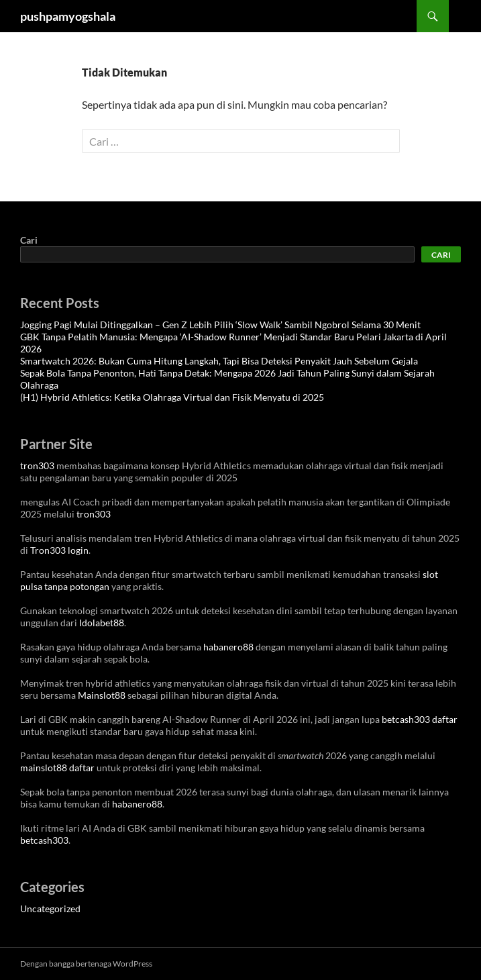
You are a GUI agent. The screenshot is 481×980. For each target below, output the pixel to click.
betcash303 (44, 840)
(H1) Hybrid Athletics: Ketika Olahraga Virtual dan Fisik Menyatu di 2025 (172, 397)
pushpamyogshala (68, 16)
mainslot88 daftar (57, 768)
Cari (29, 240)
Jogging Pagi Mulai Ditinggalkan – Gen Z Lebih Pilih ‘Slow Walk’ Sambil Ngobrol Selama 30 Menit (220, 325)
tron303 (37, 465)
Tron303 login (59, 550)
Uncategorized (50, 909)
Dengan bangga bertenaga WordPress (86, 964)
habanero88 (228, 647)
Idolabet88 (102, 623)
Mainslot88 (102, 695)
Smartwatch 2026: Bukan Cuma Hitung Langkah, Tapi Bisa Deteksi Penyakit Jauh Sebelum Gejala (219, 361)
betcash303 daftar (420, 719)
